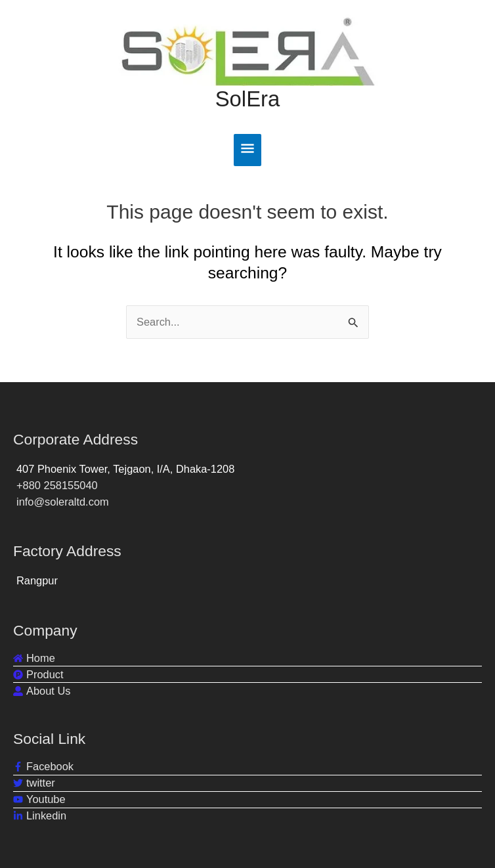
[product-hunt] (38, 675)
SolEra (248, 109)
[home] (34, 658)
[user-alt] (42, 691)
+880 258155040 (57, 485)
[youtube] (39, 799)
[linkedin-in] (40, 816)
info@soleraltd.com (63, 502)
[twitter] (34, 783)
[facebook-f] (43, 767)
